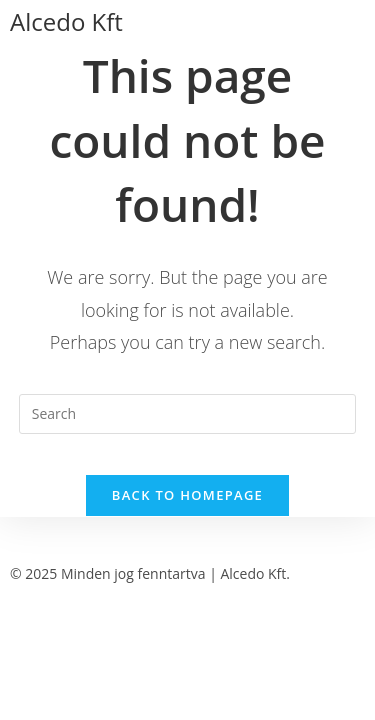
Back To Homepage (187, 495)
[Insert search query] (188, 414)
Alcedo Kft (66, 21)
